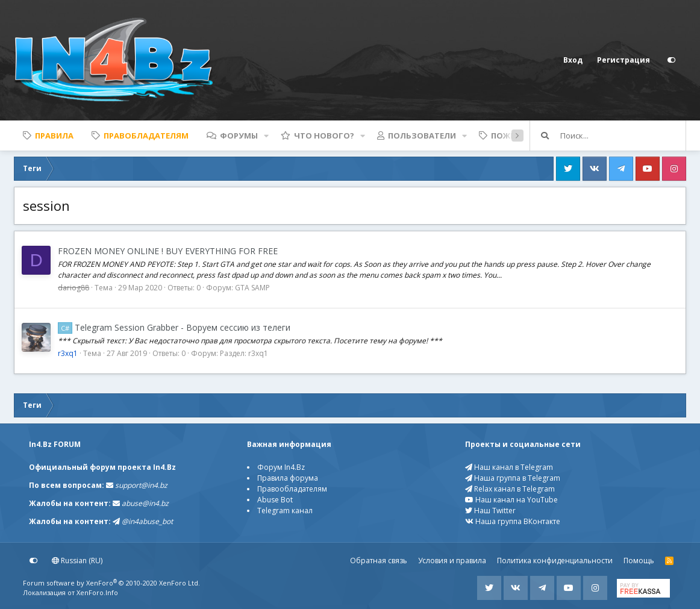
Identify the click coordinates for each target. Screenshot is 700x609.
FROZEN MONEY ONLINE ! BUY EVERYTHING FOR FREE (168, 251)
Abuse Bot (275, 500)
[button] (266, 136)
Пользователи (422, 136)
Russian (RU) (77, 561)
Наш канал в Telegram (509, 467)
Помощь (639, 561)
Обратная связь (379, 561)
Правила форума (288, 478)
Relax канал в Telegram (510, 489)
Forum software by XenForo (111, 583)
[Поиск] (623, 136)
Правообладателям (292, 489)
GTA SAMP (252, 288)
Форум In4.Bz (281, 467)
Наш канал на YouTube (511, 500)
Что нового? (324, 136)
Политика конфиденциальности (555, 561)
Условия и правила (452, 561)
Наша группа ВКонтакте (513, 521)
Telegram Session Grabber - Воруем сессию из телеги (174, 327)
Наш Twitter (490, 511)
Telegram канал (285, 511)
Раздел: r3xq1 (244, 353)
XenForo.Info (97, 592)
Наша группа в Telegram (513, 478)
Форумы (239, 136)
